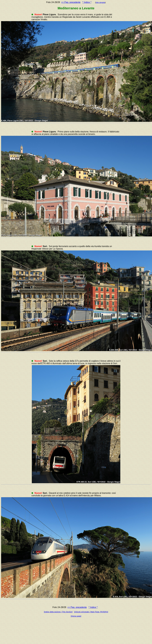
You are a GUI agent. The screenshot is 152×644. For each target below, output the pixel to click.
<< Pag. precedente (71, 2)
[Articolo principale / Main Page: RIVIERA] (91, 612)
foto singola (100, 2)
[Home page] (76, 616)
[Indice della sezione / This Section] (58, 612)
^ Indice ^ (87, 2)
